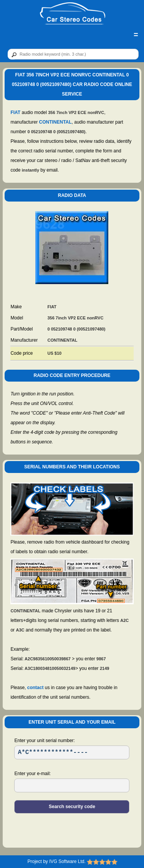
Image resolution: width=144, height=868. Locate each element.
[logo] (73, 14)
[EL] (72, 785)
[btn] (13, 55)
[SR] (72, 752)
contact (36, 688)
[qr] (73, 54)
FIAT (15, 112)
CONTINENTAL (55, 122)
